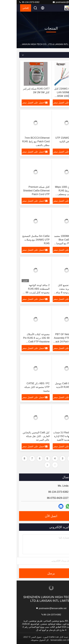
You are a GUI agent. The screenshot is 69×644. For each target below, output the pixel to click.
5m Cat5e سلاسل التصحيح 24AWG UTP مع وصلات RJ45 (19, 240)
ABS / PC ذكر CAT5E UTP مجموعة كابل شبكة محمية (20, 387)
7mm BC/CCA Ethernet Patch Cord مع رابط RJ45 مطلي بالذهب (19, 141)
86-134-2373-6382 (13, 2)
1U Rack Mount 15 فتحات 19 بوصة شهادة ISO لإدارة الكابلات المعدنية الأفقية (50, 436)
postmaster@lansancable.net (51, 2)
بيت (65, 44)
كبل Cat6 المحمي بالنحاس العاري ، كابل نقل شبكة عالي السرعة (19, 436)
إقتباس (9, 8)
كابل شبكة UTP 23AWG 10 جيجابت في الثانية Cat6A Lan (51, 141)
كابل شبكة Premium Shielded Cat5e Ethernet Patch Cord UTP (20, 191)
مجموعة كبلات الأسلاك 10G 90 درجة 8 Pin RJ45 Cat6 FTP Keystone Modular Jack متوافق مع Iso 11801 (20, 342)
